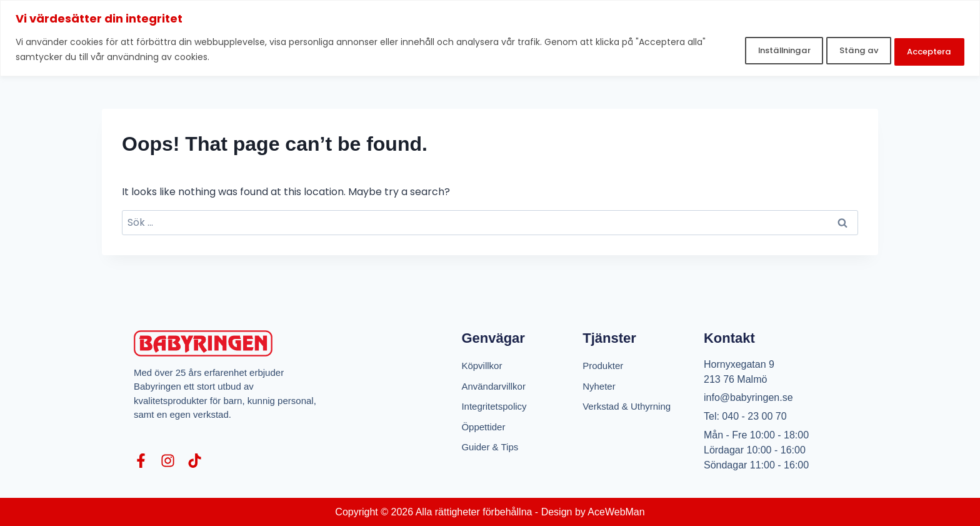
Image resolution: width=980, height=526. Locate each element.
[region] (490, 37)
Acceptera (922, 49)
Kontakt (729, 338)
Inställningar (746, 49)
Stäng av (836, 49)
